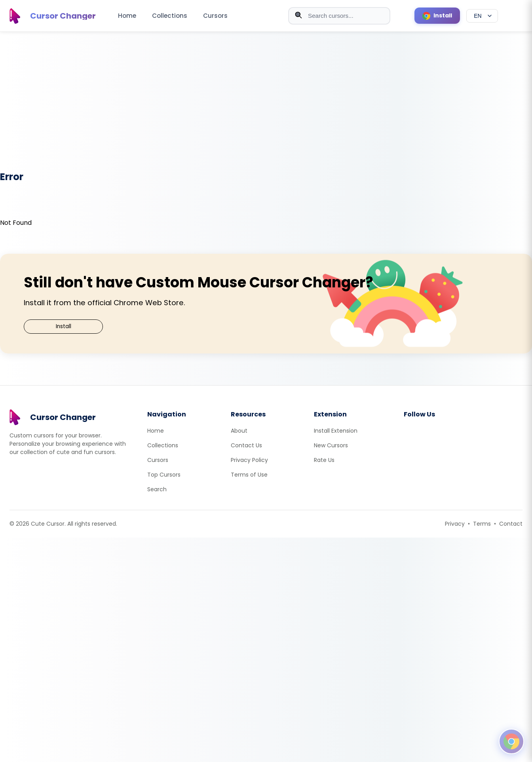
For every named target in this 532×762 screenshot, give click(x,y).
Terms (482, 524)
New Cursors (331, 445)
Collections (170, 16)
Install (64, 326)
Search (157, 489)
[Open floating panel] (511, 741)
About (239, 431)
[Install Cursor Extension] (437, 16)
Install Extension (336, 431)
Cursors (215, 16)
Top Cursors (164, 475)
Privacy (455, 524)
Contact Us (246, 445)
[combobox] (339, 16)
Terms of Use (249, 475)
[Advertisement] (266, 106)
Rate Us (324, 460)
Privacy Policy (249, 460)
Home (127, 16)
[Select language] (482, 16)
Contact (511, 524)
